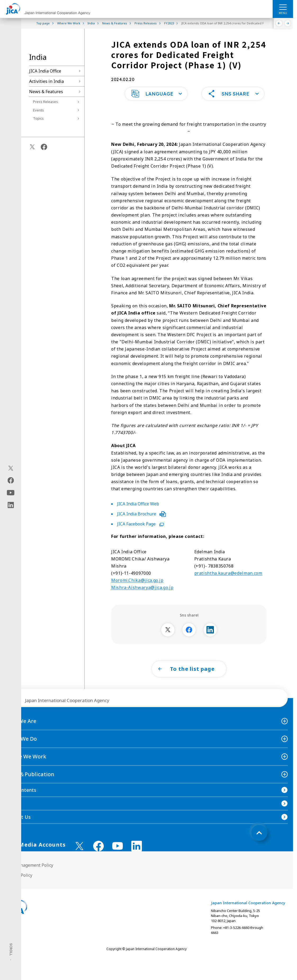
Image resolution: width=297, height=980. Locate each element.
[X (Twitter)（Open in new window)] (11, 468)
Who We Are (21, 732)
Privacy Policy (19, 886)
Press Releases (46, 102)
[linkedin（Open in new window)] (11, 505)
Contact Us (18, 828)
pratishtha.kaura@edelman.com (228, 584)
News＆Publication (30, 785)
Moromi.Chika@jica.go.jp (137, 591)
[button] (156, 104)
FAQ (10, 814)
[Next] (288, 23)
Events (39, 110)
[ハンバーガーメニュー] (283, 7)
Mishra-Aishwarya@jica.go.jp (142, 598)
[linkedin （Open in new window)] (137, 857)
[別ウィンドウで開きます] (168, 640)
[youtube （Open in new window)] (118, 857)
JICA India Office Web (138, 514)
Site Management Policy (29, 876)
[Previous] (279, 23)
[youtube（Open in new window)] (11, 493)
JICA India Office (45, 71)
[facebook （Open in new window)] (98, 857)
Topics (38, 118)
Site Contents (21, 801)
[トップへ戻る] (259, 843)
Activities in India (46, 81)
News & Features (46, 92)
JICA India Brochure (141, 524)
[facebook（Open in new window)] (11, 480)
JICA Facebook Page (140, 534)
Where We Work (26, 767)
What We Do (21, 749)
